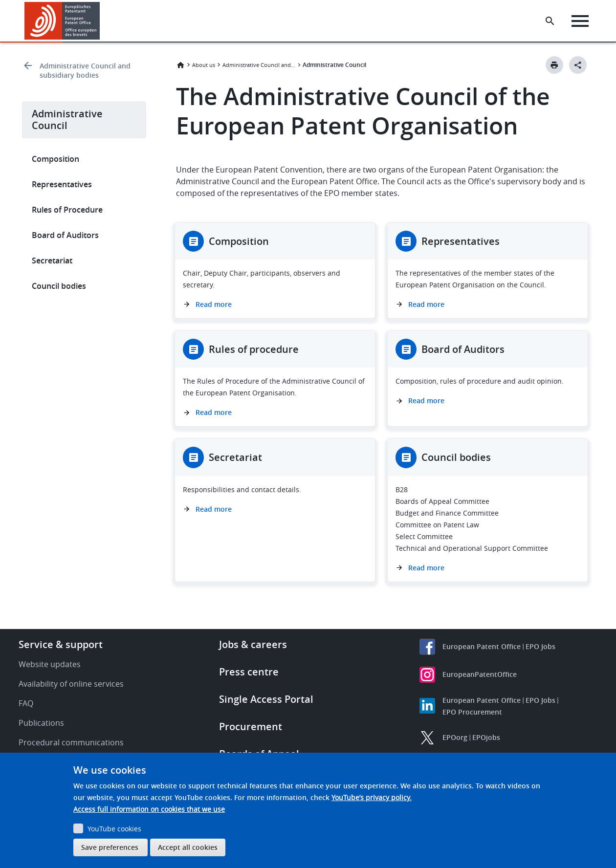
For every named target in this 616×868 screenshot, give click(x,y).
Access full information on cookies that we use (149, 809)
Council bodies (59, 286)
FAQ (26, 703)
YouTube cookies (114, 829)
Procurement (251, 727)
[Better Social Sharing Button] (578, 65)
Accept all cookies (188, 847)
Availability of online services (71, 684)
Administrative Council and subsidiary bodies (85, 70)
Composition (55, 159)
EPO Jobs (540, 646)
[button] (101, 21)
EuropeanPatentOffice (480, 674)
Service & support (61, 644)
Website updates (50, 664)
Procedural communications (71, 742)
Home (180, 65)
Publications (41, 723)
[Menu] (580, 21)
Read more (214, 304)
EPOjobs (486, 737)
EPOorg (455, 737)
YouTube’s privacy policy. (372, 797)
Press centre (249, 672)
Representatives (62, 184)
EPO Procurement (472, 712)
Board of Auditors (65, 235)
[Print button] (554, 65)
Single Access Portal (266, 699)
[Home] (62, 21)
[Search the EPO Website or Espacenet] (550, 21)
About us (204, 65)
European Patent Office (482, 646)
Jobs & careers (253, 644)
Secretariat (52, 260)
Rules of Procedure (67, 210)
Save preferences (110, 847)
